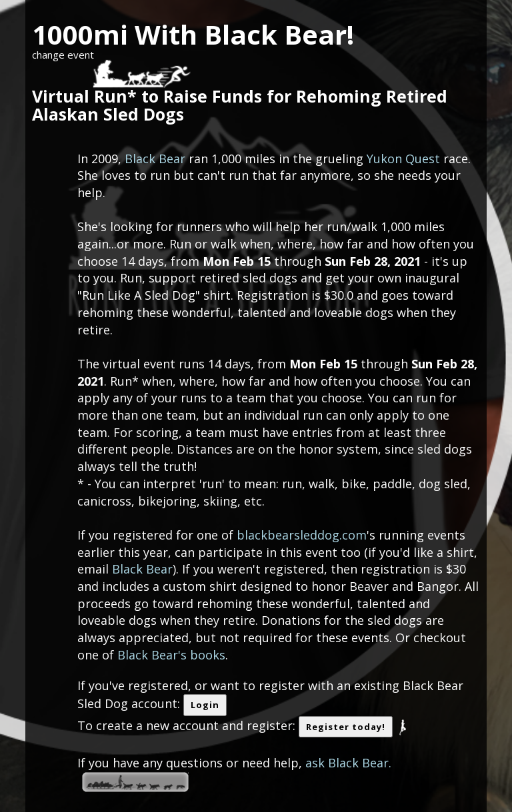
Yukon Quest (403, 159)
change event (63, 55)
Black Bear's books (171, 655)
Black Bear (155, 159)
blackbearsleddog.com (302, 535)
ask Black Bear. (348, 763)
